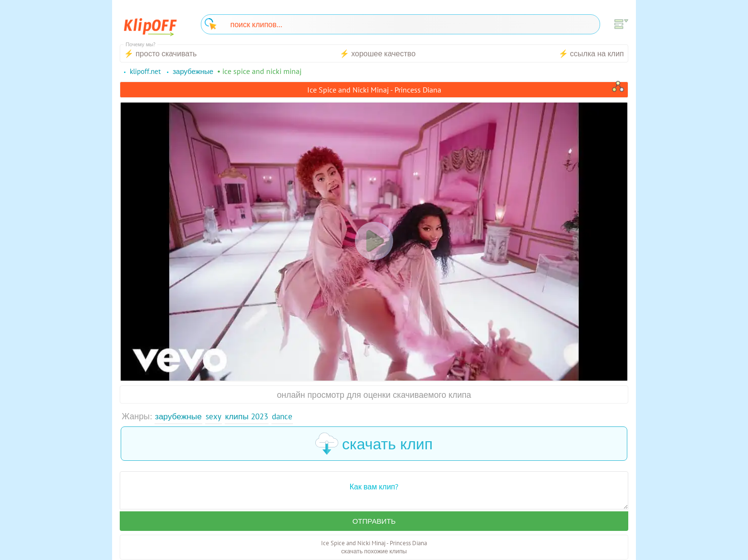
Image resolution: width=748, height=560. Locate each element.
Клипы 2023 (249, 416)
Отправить (374, 521)
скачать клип (374, 444)
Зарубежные (179, 416)
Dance (287, 416)
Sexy (215, 416)
